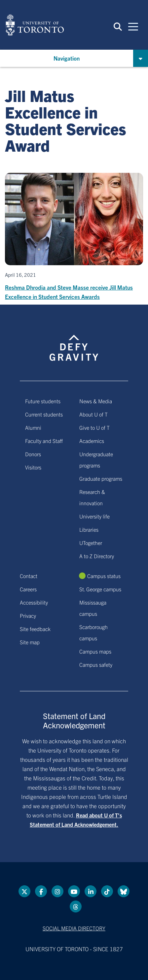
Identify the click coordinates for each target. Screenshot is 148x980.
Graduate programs (101, 478)
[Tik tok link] (107, 891)
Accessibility (34, 602)
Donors (33, 454)
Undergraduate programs (96, 460)
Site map (30, 642)
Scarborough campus (93, 632)
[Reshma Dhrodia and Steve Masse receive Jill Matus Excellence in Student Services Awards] (74, 237)
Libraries (89, 529)
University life (94, 516)
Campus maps (95, 651)
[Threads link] (76, 906)
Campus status (104, 576)
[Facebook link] (41, 891)
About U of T (93, 414)
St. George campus (100, 589)
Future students (43, 401)
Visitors (33, 467)
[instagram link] (57, 891)
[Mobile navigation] (133, 26)
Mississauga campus (93, 608)
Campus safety (96, 664)
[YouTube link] (74, 891)
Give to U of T (94, 427)
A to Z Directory (97, 556)
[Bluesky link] (124, 891)
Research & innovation (92, 497)
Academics (92, 441)
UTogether (91, 543)
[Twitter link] (24, 891)
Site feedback (35, 629)
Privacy (28, 615)
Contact (29, 576)
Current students (44, 414)
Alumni (33, 427)
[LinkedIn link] (91, 891)
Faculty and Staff (44, 441)
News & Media (96, 401)
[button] (118, 26)
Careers (28, 589)
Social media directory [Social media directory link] (74, 928)
